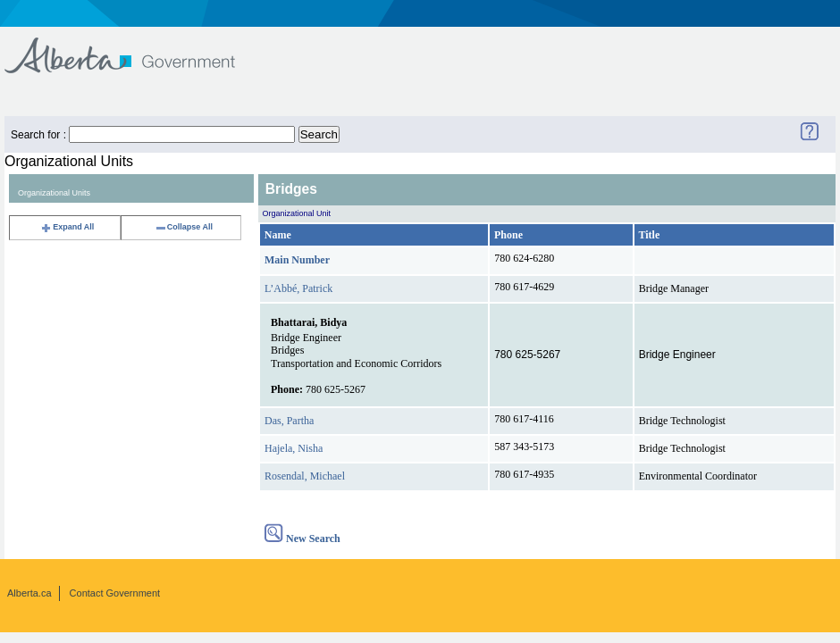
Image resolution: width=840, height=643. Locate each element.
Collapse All (184, 227)
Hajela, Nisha (294, 448)
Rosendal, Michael (305, 476)
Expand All (67, 227)
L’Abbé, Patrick (298, 288)
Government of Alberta (134, 47)
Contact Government (115, 593)
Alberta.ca (29, 593)
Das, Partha (289, 421)
